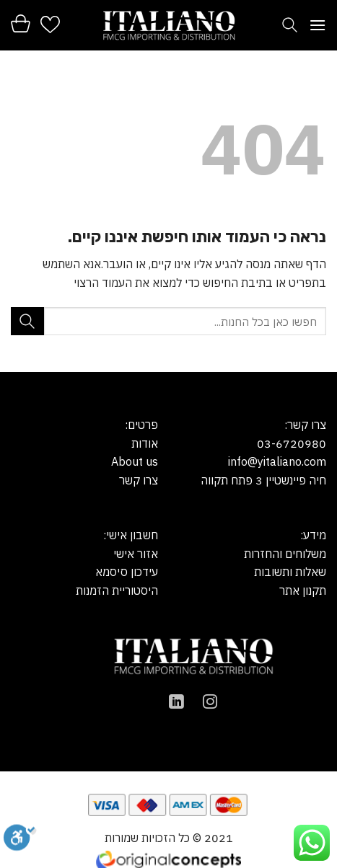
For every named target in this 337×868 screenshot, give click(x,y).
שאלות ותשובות (290, 572)
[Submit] (27, 321)
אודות (145, 443)
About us (135, 461)
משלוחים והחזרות (285, 554)
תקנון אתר (303, 590)
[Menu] (318, 25)
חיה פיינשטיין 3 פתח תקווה (263, 480)
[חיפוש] (290, 25)
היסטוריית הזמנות (117, 590)
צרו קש (141, 480)
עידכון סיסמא (127, 572)
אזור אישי (136, 554)
